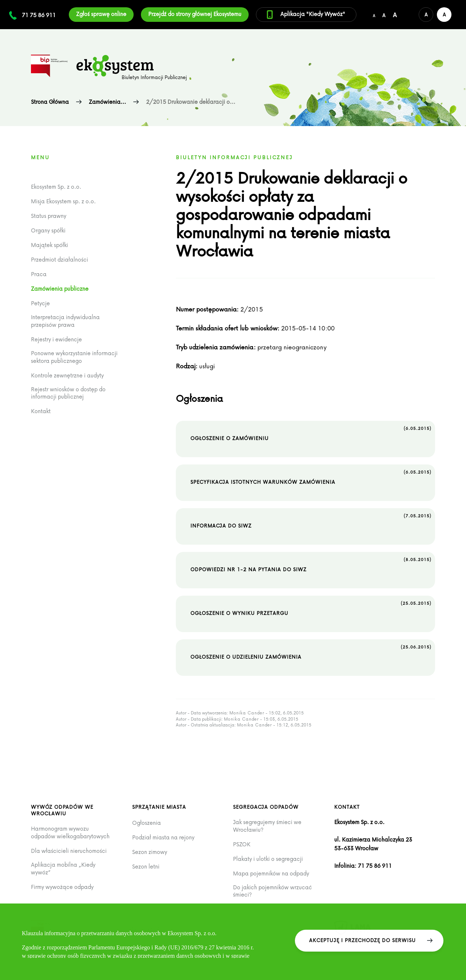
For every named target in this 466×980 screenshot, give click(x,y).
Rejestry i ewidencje (56, 339)
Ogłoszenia (147, 823)
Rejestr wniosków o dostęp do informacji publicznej (68, 393)
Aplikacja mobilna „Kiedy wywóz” (63, 868)
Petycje (40, 303)
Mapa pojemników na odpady (271, 873)
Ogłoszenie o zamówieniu (311, 433)
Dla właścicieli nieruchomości (69, 851)
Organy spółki (48, 230)
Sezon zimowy (150, 852)
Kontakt (41, 411)
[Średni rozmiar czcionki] (384, 15)
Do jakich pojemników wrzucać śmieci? (273, 891)
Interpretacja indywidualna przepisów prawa (65, 321)
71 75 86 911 (39, 15)
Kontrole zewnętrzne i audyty (67, 375)
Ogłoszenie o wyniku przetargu (311, 608)
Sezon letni (146, 867)
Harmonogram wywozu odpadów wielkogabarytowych (70, 832)
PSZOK (242, 844)
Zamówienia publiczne (60, 289)
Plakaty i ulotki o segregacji (268, 859)
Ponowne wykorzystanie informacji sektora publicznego (74, 357)
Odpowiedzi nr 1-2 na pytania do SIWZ (311, 564)
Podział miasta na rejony (163, 837)
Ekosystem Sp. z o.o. (56, 187)
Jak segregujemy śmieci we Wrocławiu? (267, 826)
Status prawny (49, 216)
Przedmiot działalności (60, 260)
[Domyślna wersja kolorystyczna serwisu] (426, 15)
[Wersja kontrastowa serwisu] (444, 15)
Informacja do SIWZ (311, 521)
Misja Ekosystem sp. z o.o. (63, 201)
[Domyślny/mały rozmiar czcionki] (374, 15)
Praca (39, 274)
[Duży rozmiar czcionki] (395, 15)
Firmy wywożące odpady (62, 887)
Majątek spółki (50, 245)
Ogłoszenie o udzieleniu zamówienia (311, 652)
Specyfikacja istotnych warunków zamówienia (311, 477)
